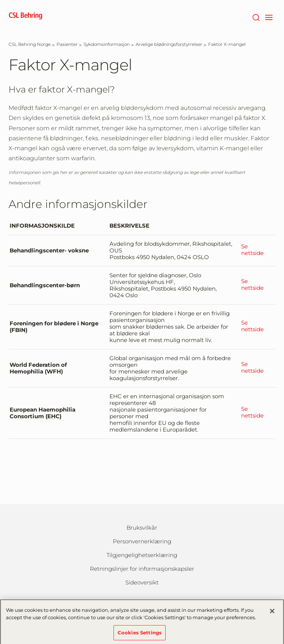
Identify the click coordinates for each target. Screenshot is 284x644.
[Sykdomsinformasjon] (107, 44)
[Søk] (256, 17)
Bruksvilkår (142, 528)
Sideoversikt (142, 582)
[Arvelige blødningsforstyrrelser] (169, 44)
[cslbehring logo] (26, 17)
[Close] (272, 613)
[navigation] (269, 17)
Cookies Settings (140, 634)
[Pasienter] (67, 44)
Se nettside (252, 250)
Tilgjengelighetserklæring (142, 555)
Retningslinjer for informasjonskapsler (142, 569)
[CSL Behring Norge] (30, 44)
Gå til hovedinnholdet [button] (0, 0)
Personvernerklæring (142, 541)
